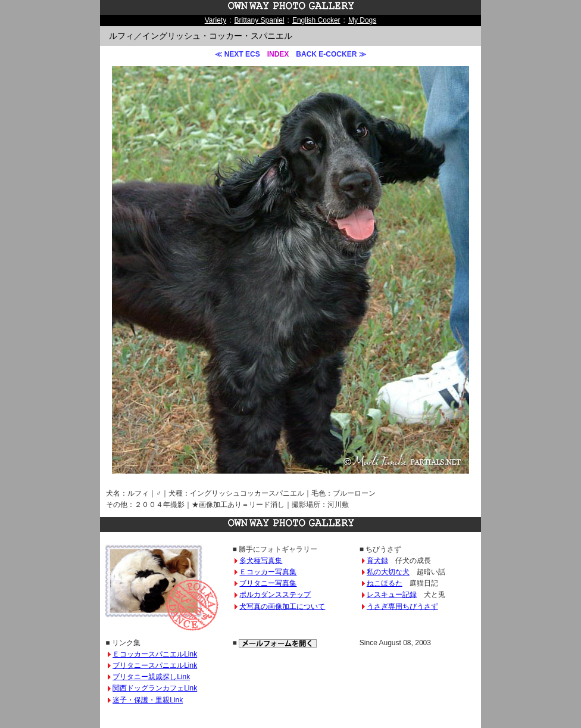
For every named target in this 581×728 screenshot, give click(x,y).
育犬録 (377, 561)
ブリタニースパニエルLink (155, 665)
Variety (215, 20)
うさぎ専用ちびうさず (402, 606)
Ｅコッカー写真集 (268, 572)
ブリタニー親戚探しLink (151, 677)
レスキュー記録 (392, 595)
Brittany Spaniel (260, 20)
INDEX (278, 54)
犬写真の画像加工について (282, 606)
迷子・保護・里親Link (148, 700)
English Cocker (316, 20)
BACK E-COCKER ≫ (331, 54)
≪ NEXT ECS (237, 54)
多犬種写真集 (261, 561)
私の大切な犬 (388, 572)
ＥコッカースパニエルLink (155, 654)
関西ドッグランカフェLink (155, 688)
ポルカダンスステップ (275, 595)
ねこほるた (385, 583)
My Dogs (362, 20)
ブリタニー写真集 (268, 583)
